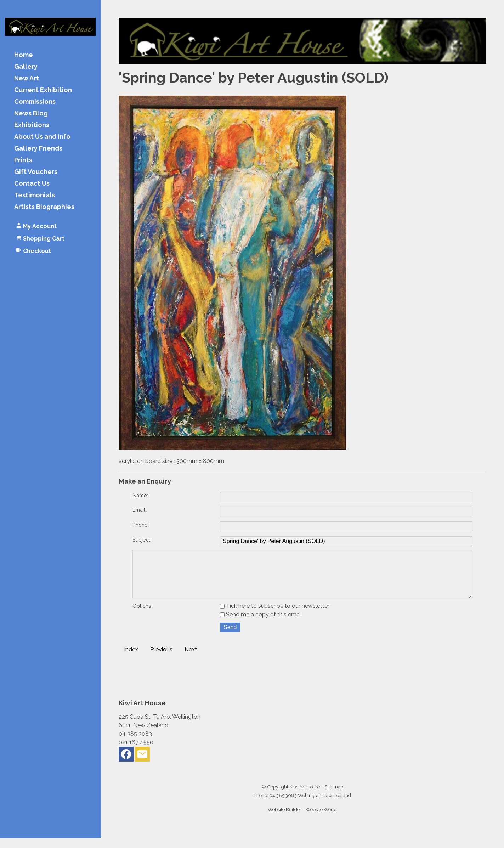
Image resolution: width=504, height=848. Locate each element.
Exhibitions (32, 125)
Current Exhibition (43, 90)
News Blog (31, 114)
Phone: (141, 525)
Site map (334, 797)
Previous (161, 659)
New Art (27, 78)
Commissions (35, 102)
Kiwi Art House (305, 797)
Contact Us (32, 184)
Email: (139, 510)
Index (131, 659)
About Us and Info (42, 137)
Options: (142, 616)
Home (24, 55)
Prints (23, 160)
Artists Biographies (44, 207)
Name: (140, 495)
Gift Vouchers (36, 172)
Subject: (142, 540)
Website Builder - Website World (302, 819)
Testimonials (35, 195)
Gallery (26, 67)
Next (191, 659)
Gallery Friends (38, 149)
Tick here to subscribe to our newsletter (275, 616)
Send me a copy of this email (261, 624)
